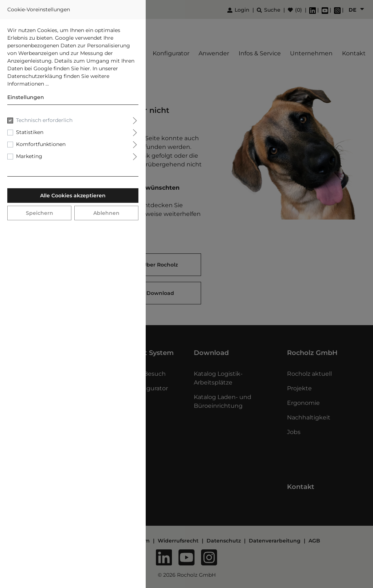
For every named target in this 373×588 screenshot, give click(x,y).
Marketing (29, 156)
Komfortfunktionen (41, 144)
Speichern (40, 213)
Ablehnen (106, 213)
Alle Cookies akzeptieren (73, 196)
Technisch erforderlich (44, 120)
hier (85, 68)
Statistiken (30, 132)
